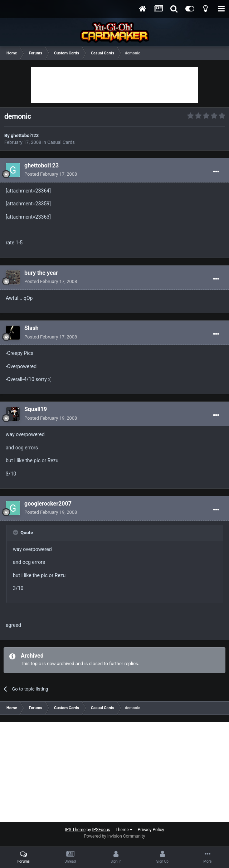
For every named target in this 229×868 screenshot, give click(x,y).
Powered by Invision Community (115, 836)
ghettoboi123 (25, 135)
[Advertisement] (114, 85)
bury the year (41, 273)
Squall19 (36, 409)
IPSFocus (101, 830)
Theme (124, 830)
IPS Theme (75, 830)
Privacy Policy (151, 830)
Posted (51, 174)
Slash (31, 328)
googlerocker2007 (48, 504)
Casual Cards (61, 142)
